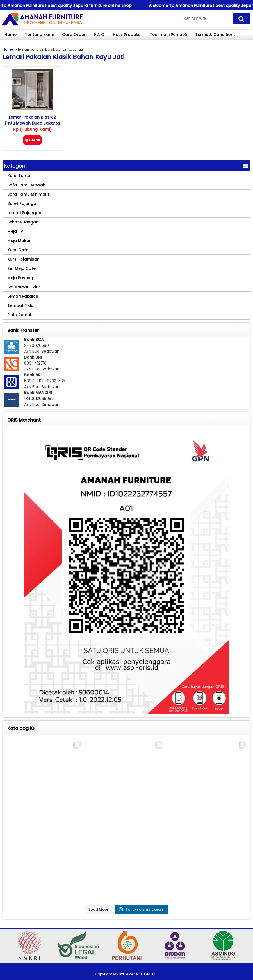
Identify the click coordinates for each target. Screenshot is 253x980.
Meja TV (15, 231)
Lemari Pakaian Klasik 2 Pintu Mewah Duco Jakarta (32, 120)
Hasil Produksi (127, 35)
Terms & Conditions (215, 35)
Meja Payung (20, 278)
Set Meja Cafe (21, 268)
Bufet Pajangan (23, 203)
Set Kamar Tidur (24, 287)
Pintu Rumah (20, 315)
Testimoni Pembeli (168, 35)
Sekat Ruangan (23, 222)
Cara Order (74, 35)
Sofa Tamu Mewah (26, 185)
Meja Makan (20, 241)
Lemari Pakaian (23, 296)
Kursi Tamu (19, 176)
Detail (32, 140)
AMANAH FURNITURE (142, 974)
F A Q (99, 35)
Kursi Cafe (18, 250)
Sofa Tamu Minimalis (28, 194)
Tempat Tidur (21, 305)
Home (11, 35)
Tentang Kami (39, 35)
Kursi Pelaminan (23, 259)
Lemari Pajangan (24, 213)
